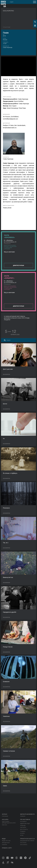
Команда (23, 825)
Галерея (4, 845)
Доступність (24, 829)
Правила (23, 816)
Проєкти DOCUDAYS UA (27, 839)
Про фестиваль (25, 820)
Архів (22, 835)
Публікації (5, 816)
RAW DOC (5, 825)
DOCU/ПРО (5, 820)
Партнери (23, 827)
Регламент (23, 822)
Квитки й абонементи (27, 814)
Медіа (4, 839)
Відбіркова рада (25, 824)
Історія (22, 833)
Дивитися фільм (18, 265)
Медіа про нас (6, 841)
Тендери (23, 831)
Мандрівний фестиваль (27, 841)
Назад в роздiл (7, 27)
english (12, 2)
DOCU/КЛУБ (23, 843)
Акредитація (6, 843)
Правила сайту (7, 848)
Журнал (5, 814)
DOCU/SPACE (24, 845)
